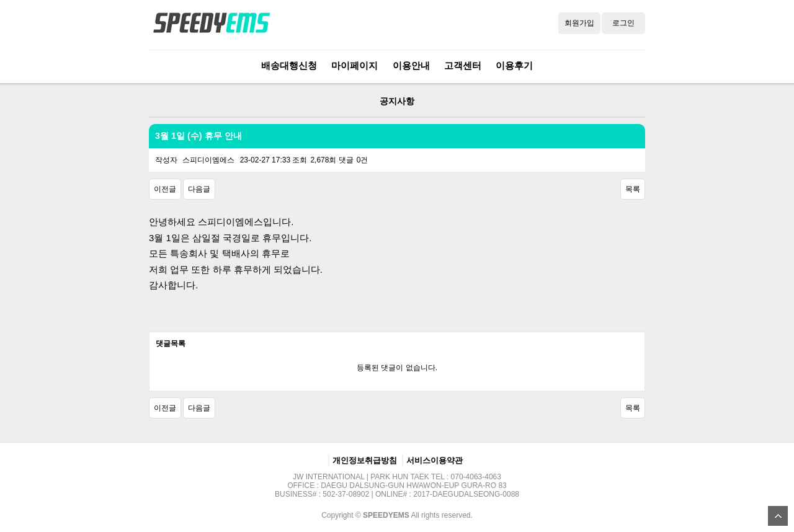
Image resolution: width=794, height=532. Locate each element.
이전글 (165, 189)
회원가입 (579, 23)
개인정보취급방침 (365, 460)
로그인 (623, 23)
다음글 (199, 189)
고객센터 (463, 65)
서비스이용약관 (435, 460)
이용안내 (411, 65)
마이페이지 (355, 65)
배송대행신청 (289, 65)
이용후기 (514, 65)
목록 (633, 189)
